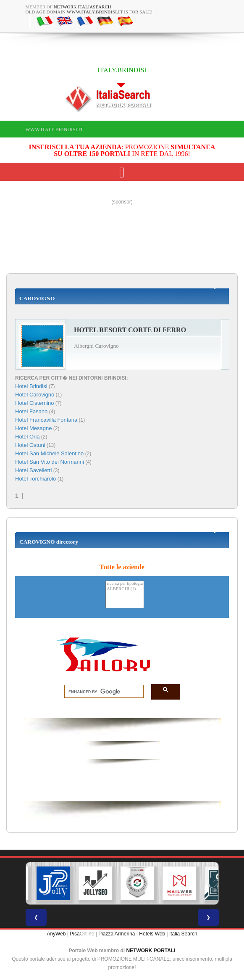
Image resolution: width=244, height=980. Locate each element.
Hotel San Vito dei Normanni (50, 462)
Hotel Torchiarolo (35, 479)
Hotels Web (152, 934)
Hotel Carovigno (35, 395)
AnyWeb (56, 934)
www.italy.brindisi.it (54, 129)
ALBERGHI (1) (125, 589)
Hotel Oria (28, 437)
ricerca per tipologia (125, 584)
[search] (101, 692)
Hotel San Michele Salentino (49, 453)
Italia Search (183, 934)
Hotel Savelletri (33, 470)
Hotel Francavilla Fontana (46, 420)
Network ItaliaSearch (83, 7)
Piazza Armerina (117, 934)
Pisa (75, 934)
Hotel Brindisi (31, 386)
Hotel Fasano (31, 411)
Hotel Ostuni (30, 445)
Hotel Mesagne (33, 428)
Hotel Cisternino (35, 403)
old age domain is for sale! (89, 12)
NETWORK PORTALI (151, 951)
